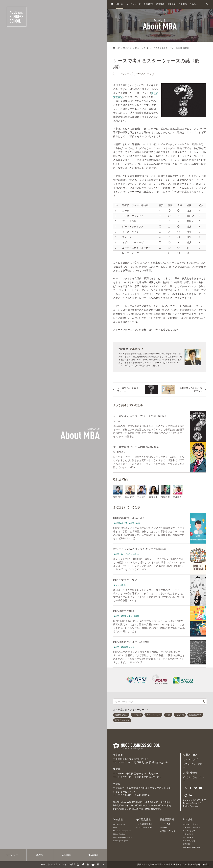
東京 (43, 865)
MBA (115, 827)
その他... (194, 4)
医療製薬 (177, 865)
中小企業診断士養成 (144, 824)
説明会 (40, 855)
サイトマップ (190, 759)
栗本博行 (136, 349)
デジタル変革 (188, 837)
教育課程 (160, 4)
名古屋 (54, 865)
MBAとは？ (140, 48)
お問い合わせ (190, 773)
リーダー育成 (165, 824)
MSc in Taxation (119, 834)
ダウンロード (13, 855)
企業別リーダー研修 (167, 831)
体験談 (93, 855)
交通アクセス (190, 755)
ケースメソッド (134, 4)
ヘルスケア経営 (189, 841)
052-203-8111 (125, 762)
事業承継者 (160, 865)
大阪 (48, 865)
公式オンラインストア (194, 779)
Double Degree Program (122, 837)
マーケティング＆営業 (192, 827)
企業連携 (171, 4)
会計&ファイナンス (190, 824)
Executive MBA (119, 824)
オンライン (63, 865)
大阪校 (117, 784)
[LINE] (88, 865)
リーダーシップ (189, 831)
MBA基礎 (163, 827)
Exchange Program (121, 841)
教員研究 (148, 4)
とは (120, 4)
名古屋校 (118, 755)
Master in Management (122, 831)
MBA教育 (127, 48)
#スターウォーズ (123, 74)
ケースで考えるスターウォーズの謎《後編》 (170, 48)
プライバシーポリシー (194, 766)
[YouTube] (93, 865)
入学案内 (183, 4)
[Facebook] (83, 865)
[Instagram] (98, 865)
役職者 (169, 865)
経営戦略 (186, 844)
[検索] (203, 702)
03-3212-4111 (125, 777)
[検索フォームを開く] (207, 4)
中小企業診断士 (195, 865)
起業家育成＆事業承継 (192, 847)
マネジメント (188, 834)
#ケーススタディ (144, 74)
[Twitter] (78, 865)
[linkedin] (103, 865)
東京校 (117, 769)
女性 (185, 865)
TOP (116, 48)
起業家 (151, 865)
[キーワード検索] (157, 702)
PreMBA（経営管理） (145, 827)
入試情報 (67, 855)
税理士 (206, 865)
